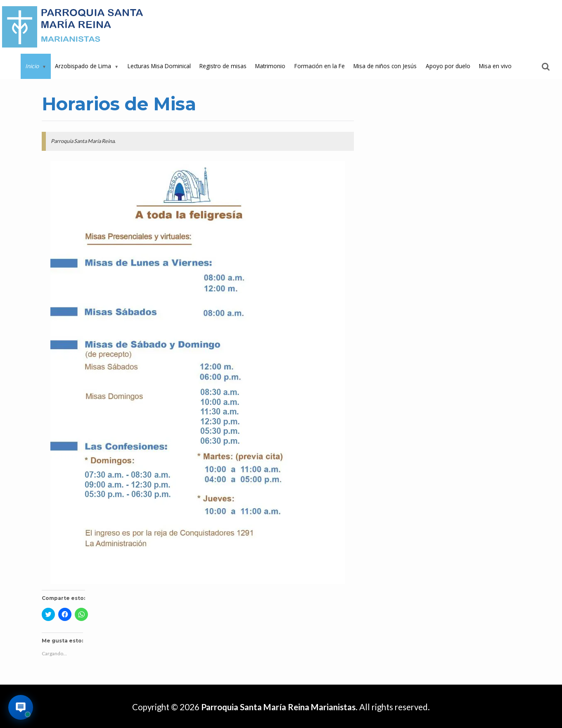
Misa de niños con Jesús (385, 66)
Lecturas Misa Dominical (159, 66)
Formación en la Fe (320, 66)
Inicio (32, 66)
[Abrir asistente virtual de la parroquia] (21, 707)
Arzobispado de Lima (83, 66)
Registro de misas (223, 66)
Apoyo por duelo (448, 66)
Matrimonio (270, 66)
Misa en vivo (495, 66)
